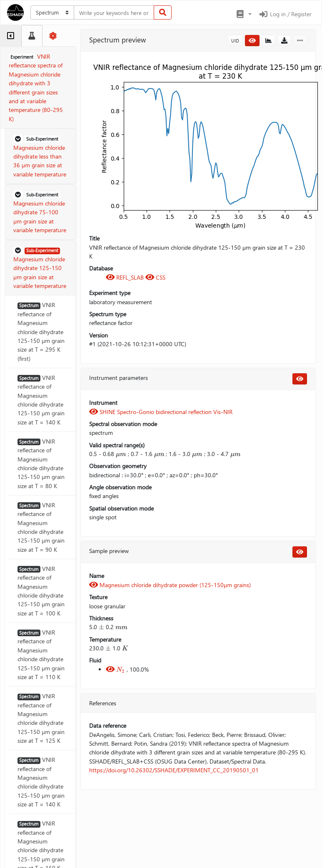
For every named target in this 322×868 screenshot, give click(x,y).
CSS (155, 277)
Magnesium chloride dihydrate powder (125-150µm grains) (170, 585)
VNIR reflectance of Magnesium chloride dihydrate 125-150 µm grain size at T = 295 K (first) (41, 331)
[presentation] (121, 454)
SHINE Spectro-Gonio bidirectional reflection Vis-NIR (161, 412)
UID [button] (235, 41)
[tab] (11, 36)
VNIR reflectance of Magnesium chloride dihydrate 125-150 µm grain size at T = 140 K (41, 400)
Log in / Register (285, 14)
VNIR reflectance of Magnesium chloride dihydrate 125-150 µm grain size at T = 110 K (41, 655)
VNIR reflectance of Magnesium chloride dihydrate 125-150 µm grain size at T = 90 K (41, 527)
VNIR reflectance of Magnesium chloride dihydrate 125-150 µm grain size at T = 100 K (41, 591)
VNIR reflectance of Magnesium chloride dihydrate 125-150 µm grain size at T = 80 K (41, 464)
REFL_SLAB (126, 277)
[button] (243, 14)
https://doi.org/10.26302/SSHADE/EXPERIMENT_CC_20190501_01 (174, 770)
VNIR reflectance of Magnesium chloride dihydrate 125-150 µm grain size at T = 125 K (41, 718)
